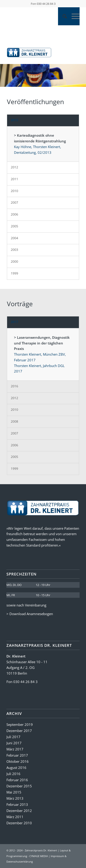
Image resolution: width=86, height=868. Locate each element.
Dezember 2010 (19, 823)
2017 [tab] (14, 322)
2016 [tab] (14, 386)
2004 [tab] (14, 238)
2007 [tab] (14, 202)
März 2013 (15, 798)
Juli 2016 (13, 774)
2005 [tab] (14, 226)
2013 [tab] (14, 120)
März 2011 (15, 817)
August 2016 (16, 768)
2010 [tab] (14, 191)
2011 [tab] (14, 179)
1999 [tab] (14, 273)
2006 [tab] (14, 214)
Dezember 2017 (19, 731)
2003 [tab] (14, 250)
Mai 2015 (14, 792)
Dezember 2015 (19, 786)
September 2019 (20, 724)
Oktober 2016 (18, 761)
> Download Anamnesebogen (30, 614)
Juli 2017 (13, 737)
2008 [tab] (14, 421)
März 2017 (15, 749)
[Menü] (73, 16)
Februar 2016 (17, 780)
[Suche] (62, 16)
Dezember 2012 (19, 811)
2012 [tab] (14, 167)
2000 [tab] (14, 261)
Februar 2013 (17, 804)
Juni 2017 (14, 743)
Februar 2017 (17, 755)
